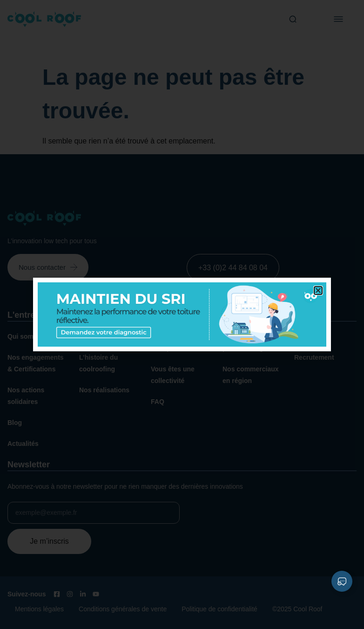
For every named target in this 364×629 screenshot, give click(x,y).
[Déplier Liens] (342, 581)
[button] (318, 291)
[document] (182, 314)
